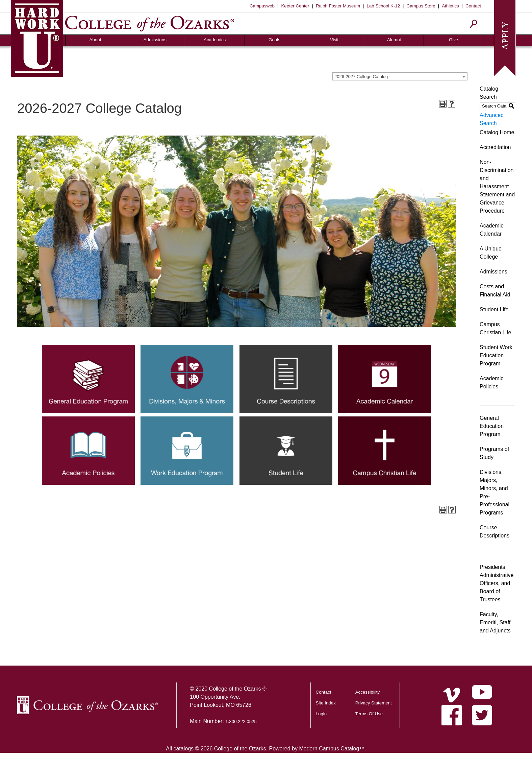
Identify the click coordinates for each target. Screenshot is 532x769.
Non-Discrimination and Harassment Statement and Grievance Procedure (497, 186)
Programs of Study (494, 453)
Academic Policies (491, 382)
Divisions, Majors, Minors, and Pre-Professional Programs (495, 492)
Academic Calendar (491, 230)
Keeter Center (295, 6)
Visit (334, 40)
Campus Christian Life (495, 328)
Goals (274, 40)
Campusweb (262, 6)
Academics (215, 40)
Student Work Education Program (496, 355)
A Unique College (491, 253)
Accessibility (368, 692)
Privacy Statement (374, 703)
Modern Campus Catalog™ (332, 749)
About (95, 40)
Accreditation (495, 147)
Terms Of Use (369, 714)
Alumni (394, 40)
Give (453, 40)
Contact (473, 6)
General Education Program (492, 426)
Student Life (494, 309)
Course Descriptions (495, 532)
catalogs (183, 749)
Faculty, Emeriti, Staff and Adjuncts (495, 622)
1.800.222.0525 (241, 722)
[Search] (474, 24)
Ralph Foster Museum (338, 6)
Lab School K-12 (384, 6)
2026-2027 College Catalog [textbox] (361, 77)
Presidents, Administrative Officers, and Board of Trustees (497, 583)
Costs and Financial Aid (495, 291)
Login (321, 714)
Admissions (155, 40)
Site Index (326, 703)
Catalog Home (497, 132)
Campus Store (421, 6)
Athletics (450, 6)
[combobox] (400, 76)
